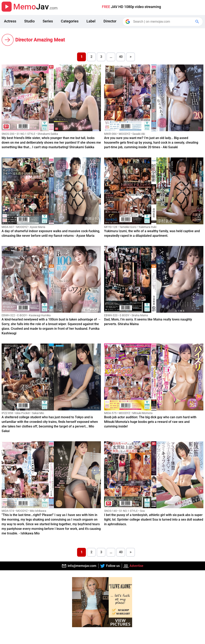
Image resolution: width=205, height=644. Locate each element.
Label (91, 21)
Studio (29, 21)
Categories (70, 21)
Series (48, 21)
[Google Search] (198, 22)
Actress (10, 21)
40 (121, 57)
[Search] (163, 22)
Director (110, 21)
